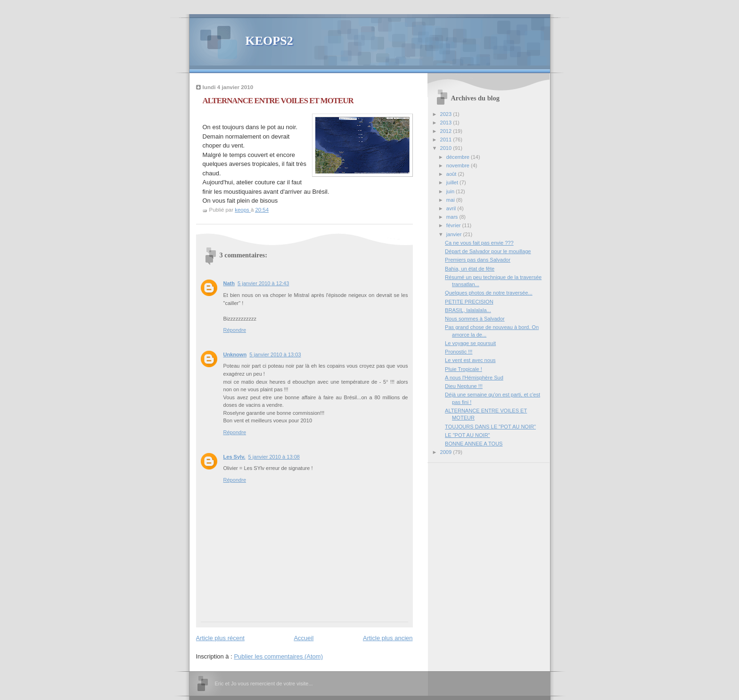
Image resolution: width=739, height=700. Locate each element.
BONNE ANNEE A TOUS (474, 444)
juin (451, 191)
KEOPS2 (269, 41)
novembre (459, 165)
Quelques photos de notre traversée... (489, 293)
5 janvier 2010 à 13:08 (274, 457)
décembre (459, 157)
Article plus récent (220, 638)
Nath (229, 283)
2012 (447, 131)
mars (453, 217)
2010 (447, 148)
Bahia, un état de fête (470, 269)
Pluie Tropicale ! (464, 369)
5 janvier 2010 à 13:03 (275, 354)
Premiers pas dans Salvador (478, 260)
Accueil (304, 638)
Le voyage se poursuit (470, 343)
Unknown (235, 354)
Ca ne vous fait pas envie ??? (479, 243)
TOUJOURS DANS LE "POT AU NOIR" (490, 427)
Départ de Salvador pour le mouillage (488, 251)
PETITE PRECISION (469, 302)
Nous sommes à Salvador (475, 319)
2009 (447, 452)
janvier (455, 234)
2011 (447, 140)
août (452, 174)
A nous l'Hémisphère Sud (474, 378)
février (454, 225)
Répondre (235, 330)
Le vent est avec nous (470, 360)
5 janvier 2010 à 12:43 (263, 283)
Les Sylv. (234, 457)
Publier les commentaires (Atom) (278, 656)
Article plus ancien (388, 638)
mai (451, 200)
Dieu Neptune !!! (464, 386)
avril (452, 208)
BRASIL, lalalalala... (468, 310)
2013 (447, 123)
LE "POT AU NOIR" (467, 435)
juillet (453, 182)
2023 (447, 114)
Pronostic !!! (459, 352)
